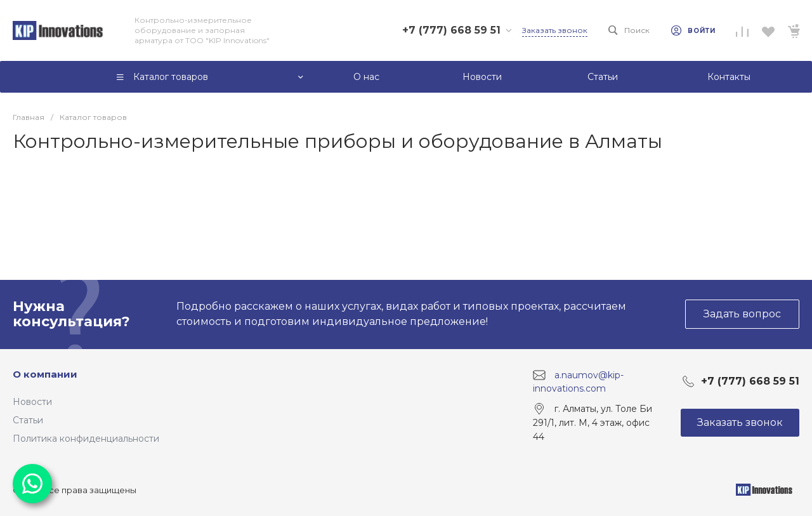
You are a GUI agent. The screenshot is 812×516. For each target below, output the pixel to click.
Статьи (28, 420)
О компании (45, 374)
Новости (32, 402)
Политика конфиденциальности (86, 439)
